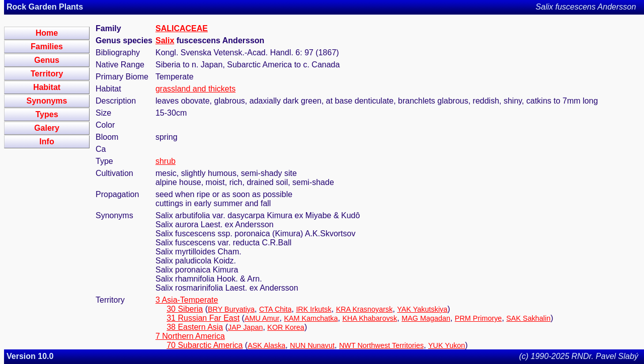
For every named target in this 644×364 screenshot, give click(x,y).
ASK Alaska (266, 345)
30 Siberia (185, 309)
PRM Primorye (478, 318)
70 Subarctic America (205, 345)
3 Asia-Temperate (187, 300)
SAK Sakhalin (528, 318)
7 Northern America (190, 336)
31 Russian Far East (203, 318)
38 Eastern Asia (195, 327)
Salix (165, 40)
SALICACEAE (182, 28)
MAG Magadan (426, 318)
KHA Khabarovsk (370, 318)
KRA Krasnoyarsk (365, 309)
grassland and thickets (195, 89)
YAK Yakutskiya (422, 309)
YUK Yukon (447, 345)
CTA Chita (275, 309)
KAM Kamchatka (311, 318)
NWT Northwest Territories (381, 345)
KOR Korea (286, 327)
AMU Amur (262, 318)
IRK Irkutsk (313, 309)
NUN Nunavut (312, 345)
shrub (166, 161)
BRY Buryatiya (231, 309)
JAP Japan (245, 327)
